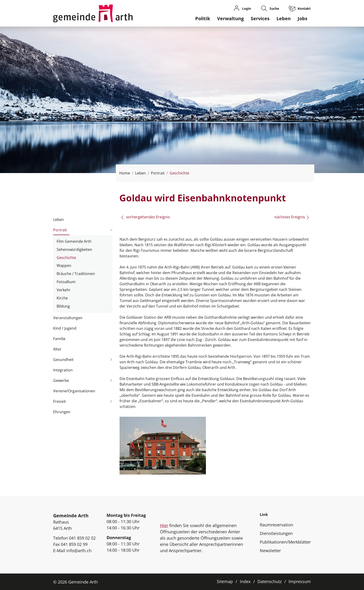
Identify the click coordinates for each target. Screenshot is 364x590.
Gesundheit (63, 360)
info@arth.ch (79, 551)
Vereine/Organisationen (74, 391)
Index (245, 581)
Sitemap (225, 581)
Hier (164, 525)
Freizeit (60, 401)
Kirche (62, 298)
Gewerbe (61, 380)
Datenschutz (270, 581)
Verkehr (64, 290)
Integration (63, 370)
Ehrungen (62, 412)
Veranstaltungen (68, 318)
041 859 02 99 (74, 544)
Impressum (300, 581)
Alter (57, 349)
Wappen (64, 265)
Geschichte (66, 258)
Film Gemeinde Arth (74, 241)
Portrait (60, 230)
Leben (284, 18)
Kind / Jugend (65, 328)
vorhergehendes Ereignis (145, 217)
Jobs (302, 18)
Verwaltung (230, 18)
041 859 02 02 (82, 538)
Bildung (63, 306)
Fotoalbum (66, 282)
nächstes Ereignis (292, 217)
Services (260, 18)
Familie (59, 339)
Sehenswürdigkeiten (74, 249)
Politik (203, 18)
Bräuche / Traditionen (76, 274)
